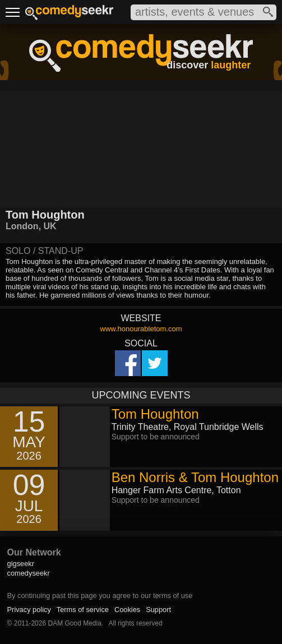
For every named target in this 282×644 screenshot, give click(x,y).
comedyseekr (29, 573)
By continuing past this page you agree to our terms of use (100, 596)
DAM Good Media (74, 623)
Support (158, 610)
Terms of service (83, 610)
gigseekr (21, 564)
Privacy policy (29, 610)
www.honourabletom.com (141, 329)
